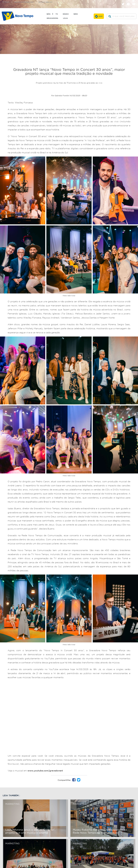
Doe (101, 16)
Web (76, 14)
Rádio (66, 14)
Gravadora (52, 18)
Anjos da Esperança (24, 2)
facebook (129, 2)
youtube (135, 2)
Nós (49, 14)
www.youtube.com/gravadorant (45, 771)
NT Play (6, 2)
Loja (65, 18)
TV (57, 14)
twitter (124, 2)
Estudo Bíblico (45, 2)
